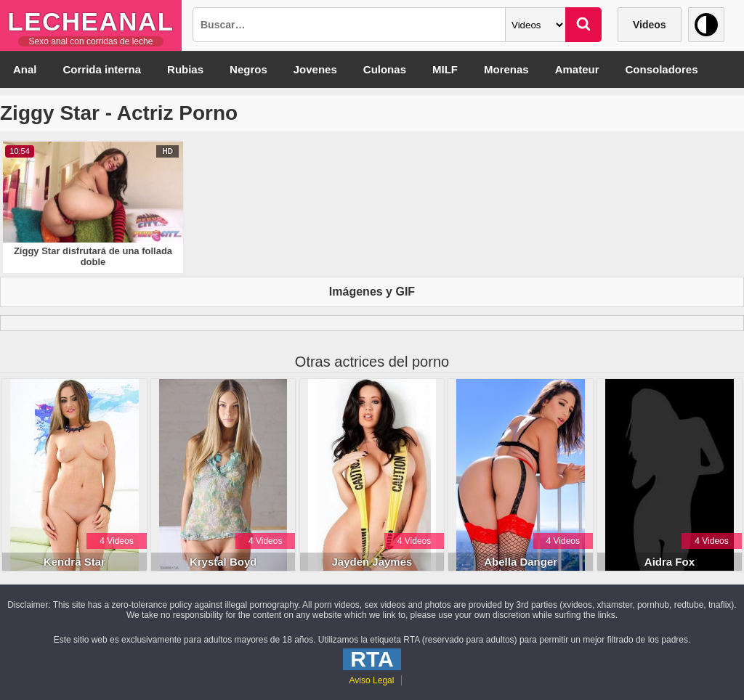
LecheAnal (90, 21)
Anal (25, 69)
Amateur (577, 69)
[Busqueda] (349, 25)
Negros (248, 69)
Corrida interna (102, 69)
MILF (445, 69)
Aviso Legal (372, 680)
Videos (650, 25)
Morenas (506, 69)
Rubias (185, 69)
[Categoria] (535, 25)
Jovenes (315, 69)
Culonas (385, 69)
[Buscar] (583, 25)
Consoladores (662, 69)
